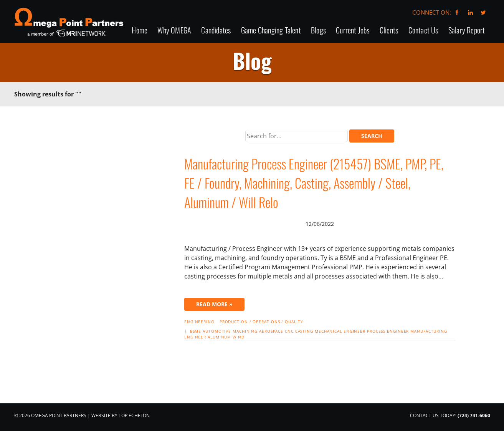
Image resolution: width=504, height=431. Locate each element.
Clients (389, 31)
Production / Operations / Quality (261, 322)
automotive (217, 331)
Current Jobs (353, 31)
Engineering (199, 322)
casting (304, 331)
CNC (289, 331)
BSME (196, 331)
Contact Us (423, 31)
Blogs (318, 31)
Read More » (214, 304)
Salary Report (467, 31)
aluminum (219, 337)
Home (140, 31)
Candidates (216, 31)
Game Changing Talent (271, 31)
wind (239, 337)
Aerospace (271, 331)
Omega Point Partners (69, 22)
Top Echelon (134, 415)
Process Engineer (388, 331)
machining (245, 331)
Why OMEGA (174, 31)
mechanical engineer (340, 331)
